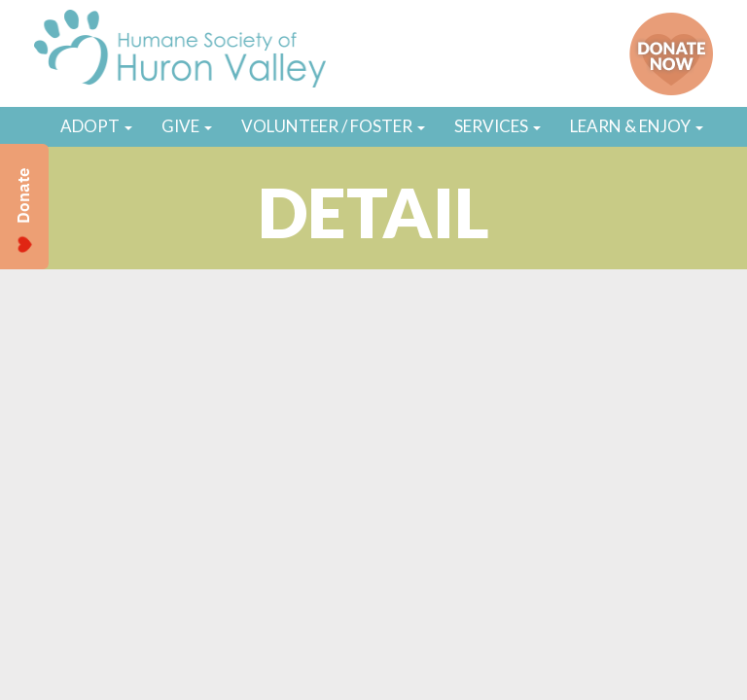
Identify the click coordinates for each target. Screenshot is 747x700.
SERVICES (498, 126)
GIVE (187, 126)
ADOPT (96, 126)
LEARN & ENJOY (637, 126)
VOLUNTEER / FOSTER (333, 126)
